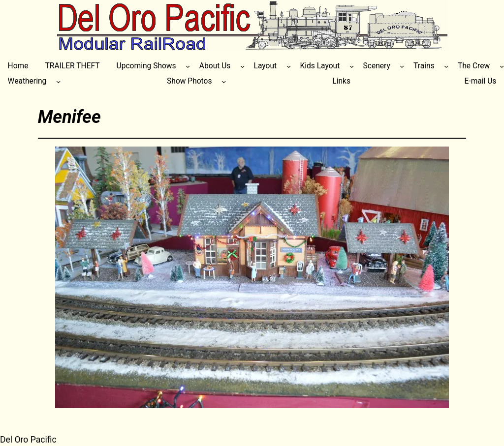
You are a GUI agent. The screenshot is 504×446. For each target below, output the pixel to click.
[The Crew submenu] (502, 66)
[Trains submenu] (446, 66)
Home (18, 66)
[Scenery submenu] (402, 66)
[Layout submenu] (289, 66)
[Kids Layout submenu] (352, 66)
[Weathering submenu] (58, 81)
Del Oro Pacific (28, 440)
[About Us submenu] (242, 66)
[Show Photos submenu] (224, 81)
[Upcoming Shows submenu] (188, 66)
